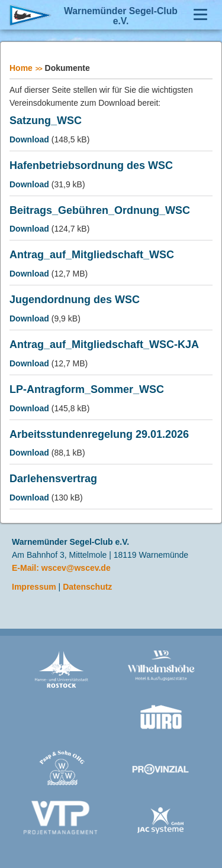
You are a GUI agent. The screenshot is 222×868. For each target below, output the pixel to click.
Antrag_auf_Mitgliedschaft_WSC (92, 255)
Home (21, 68)
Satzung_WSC (46, 121)
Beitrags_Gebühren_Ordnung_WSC (100, 211)
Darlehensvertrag (53, 479)
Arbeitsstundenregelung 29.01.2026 (99, 435)
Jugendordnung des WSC (75, 300)
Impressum (34, 587)
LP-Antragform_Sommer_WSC (87, 390)
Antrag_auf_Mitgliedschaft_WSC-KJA (104, 345)
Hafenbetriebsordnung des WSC (91, 166)
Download (29, 139)
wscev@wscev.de (76, 568)
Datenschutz (87, 587)
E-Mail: (27, 568)
